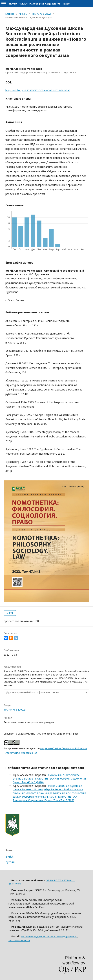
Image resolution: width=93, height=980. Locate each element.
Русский (10, 862)
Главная (10, 14)
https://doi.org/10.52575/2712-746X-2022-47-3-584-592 (38, 90)
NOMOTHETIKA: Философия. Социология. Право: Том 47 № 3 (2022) (45, 798)
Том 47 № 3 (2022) (41, 14)
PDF (11, 613)
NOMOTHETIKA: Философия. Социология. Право (39, 4)
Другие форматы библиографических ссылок (33, 692)
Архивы (23, 14)
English (9, 857)
